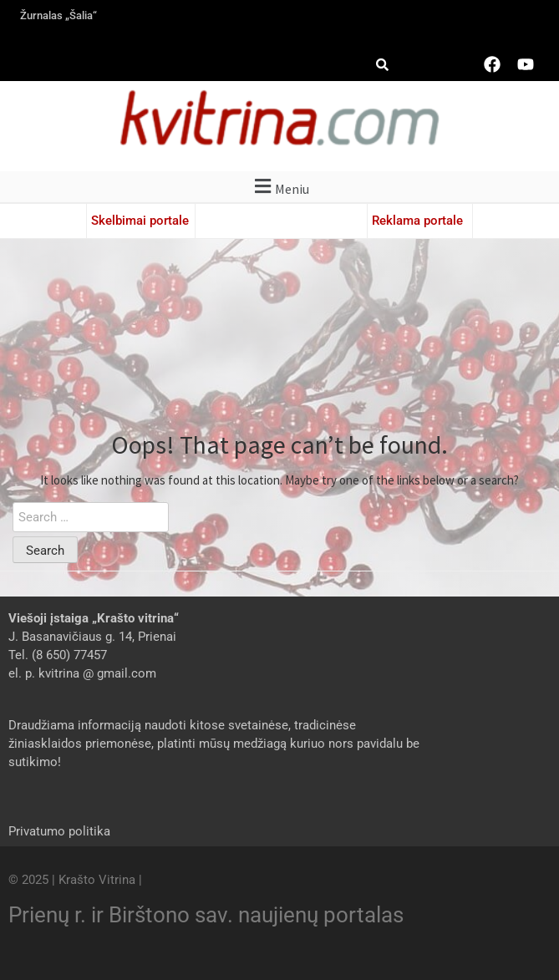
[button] (279, 187)
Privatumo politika (59, 831)
